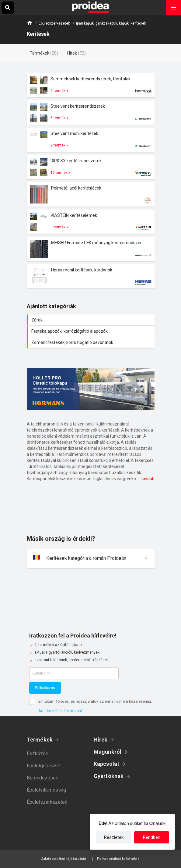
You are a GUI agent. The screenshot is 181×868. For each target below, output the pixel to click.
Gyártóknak (109, 776)
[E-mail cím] (74, 673)
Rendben (152, 837)
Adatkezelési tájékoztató (60, 711)
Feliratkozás (45, 688)
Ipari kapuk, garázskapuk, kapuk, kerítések (111, 23)
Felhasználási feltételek (118, 859)
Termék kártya (91, 85)
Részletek (114, 837)
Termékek (40, 740)
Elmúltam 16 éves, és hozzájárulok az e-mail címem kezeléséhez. (95, 701)
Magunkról (108, 752)
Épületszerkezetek (54, 23)
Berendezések (42, 778)
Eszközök (37, 754)
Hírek (101, 740)
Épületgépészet (44, 766)
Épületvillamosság (46, 790)
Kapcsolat (107, 764)
